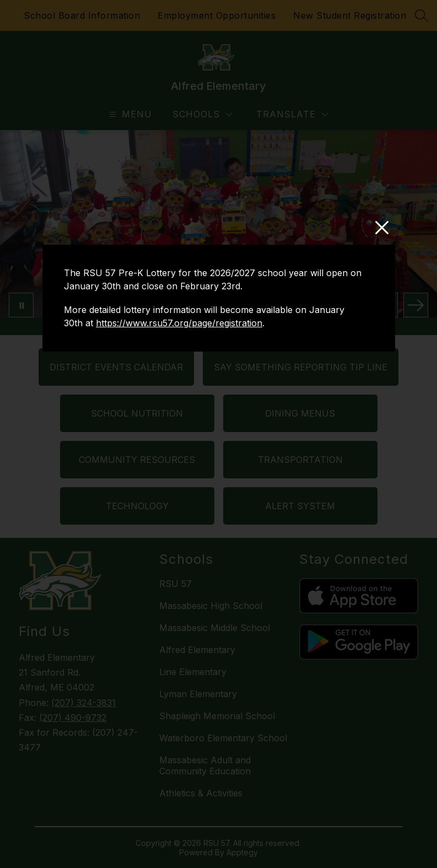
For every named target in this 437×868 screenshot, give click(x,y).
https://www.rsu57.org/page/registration (179, 323)
